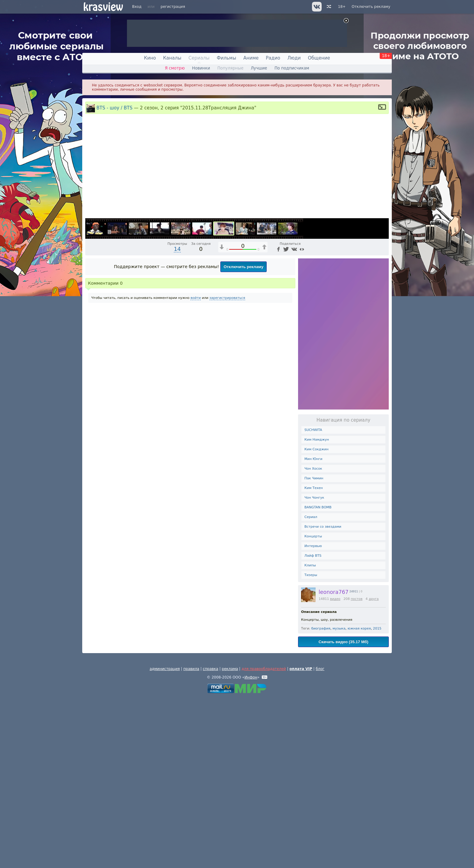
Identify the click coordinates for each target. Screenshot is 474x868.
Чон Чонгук (314, 667)
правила (191, 839)
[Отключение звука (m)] (355, 383)
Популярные (230, 68)
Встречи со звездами (323, 696)
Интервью (313, 716)
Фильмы (226, 58)
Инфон (251, 847)
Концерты (313, 706)
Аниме (251, 58)
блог (320, 839)
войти (196, 468)
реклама (230, 839)
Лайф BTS (313, 725)
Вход (137, 7)
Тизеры (311, 745)
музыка (339, 798)
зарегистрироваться (227, 468)
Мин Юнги (313, 629)
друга (374, 769)
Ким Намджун (317, 609)
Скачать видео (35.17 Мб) (344, 812)
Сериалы (199, 58)
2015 (377, 798)
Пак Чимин (314, 648)
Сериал (311, 687)
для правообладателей (264, 839)
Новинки (201, 68)
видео (335, 769)
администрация (165, 839)
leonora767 (334, 762)
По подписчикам (292, 68)
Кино (150, 58)
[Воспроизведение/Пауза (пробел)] (90, 383)
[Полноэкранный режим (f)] (383, 383)
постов (357, 769)
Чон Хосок (313, 638)
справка (211, 839)
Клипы (310, 735)
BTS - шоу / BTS (114, 108)
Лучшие (259, 68)
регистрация (173, 7)
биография (321, 798)
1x (345, 383)
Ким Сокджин (317, 619)
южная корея (359, 798)
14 (177, 419)
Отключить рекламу (371, 7)
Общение (319, 58)
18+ (342, 7)
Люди (294, 58)
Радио (273, 58)
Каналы (172, 58)
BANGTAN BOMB (318, 677)
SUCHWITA (313, 600)
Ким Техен (314, 658)
